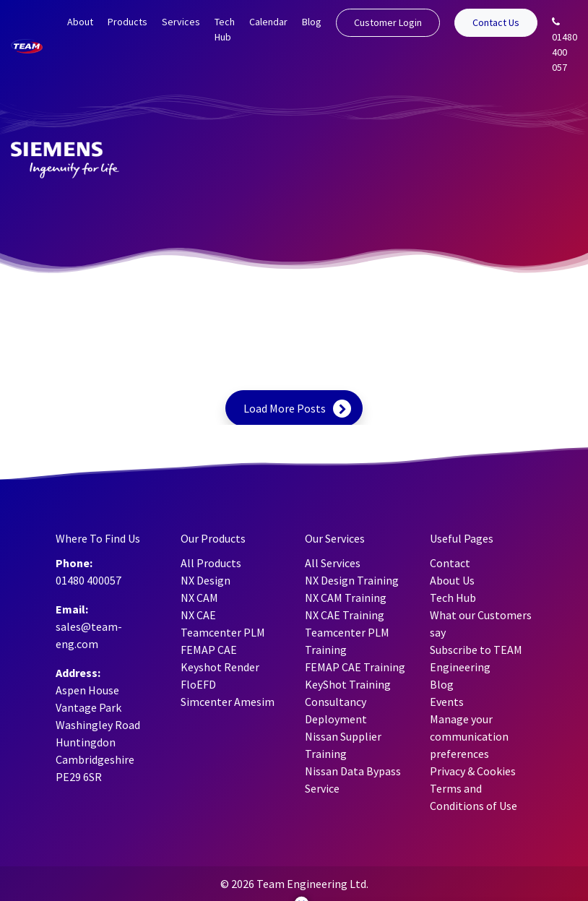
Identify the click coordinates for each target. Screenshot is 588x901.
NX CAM (199, 598)
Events (447, 702)
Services (181, 22)
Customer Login (388, 22)
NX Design (206, 580)
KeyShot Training (348, 684)
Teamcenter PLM (223, 632)
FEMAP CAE (209, 650)
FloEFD (198, 684)
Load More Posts (285, 408)
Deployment (336, 719)
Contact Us (496, 22)
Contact (450, 563)
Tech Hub (225, 29)
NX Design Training (352, 580)
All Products (211, 563)
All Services (333, 563)
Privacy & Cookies (473, 771)
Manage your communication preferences (469, 736)
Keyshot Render (220, 667)
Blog (312, 22)
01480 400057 (88, 580)
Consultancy (336, 702)
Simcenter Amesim (228, 702)
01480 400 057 (565, 45)
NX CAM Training (346, 598)
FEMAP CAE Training (355, 667)
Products (127, 22)
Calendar (268, 22)
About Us (452, 580)
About (80, 22)
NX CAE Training (345, 615)
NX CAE (198, 615)
